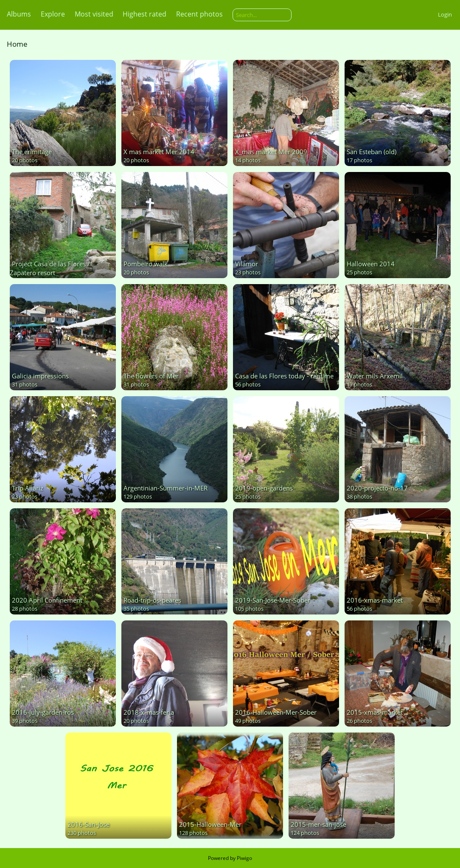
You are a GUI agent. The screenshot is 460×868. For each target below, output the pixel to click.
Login (445, 14)
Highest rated (144, 14)
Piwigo (244, 858)
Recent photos (199, 14)
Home (17, 44)
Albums (19, 14)
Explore (53, 14)
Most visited (94, 14)
